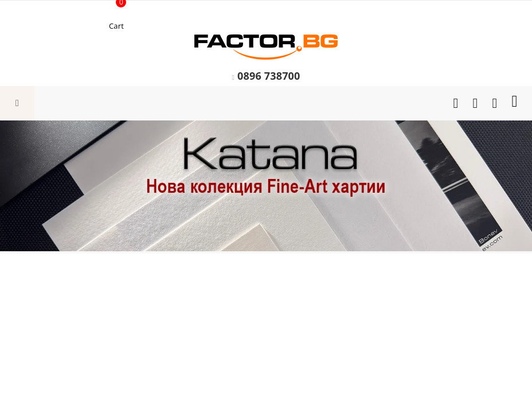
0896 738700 (269, 76)
